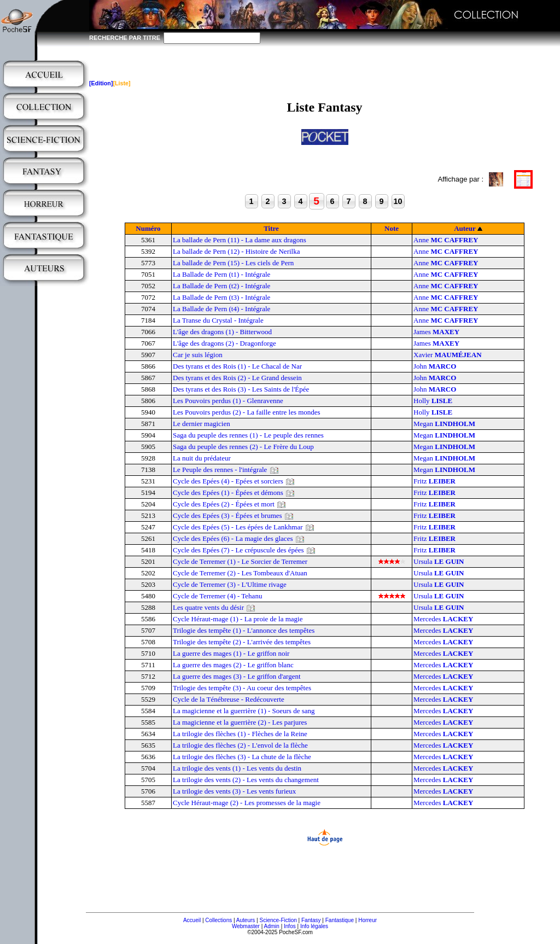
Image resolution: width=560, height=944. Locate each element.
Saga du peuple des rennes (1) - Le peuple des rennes (248, 435)
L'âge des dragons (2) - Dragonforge (224, 343)
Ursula (439, 561)
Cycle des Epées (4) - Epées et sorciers (228, 481)
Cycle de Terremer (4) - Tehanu (217, 596)
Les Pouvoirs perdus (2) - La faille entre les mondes (247, 412)
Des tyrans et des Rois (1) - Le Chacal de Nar (237, 366)
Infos (290, 926)
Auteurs (246, 920)
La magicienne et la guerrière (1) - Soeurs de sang (244, 711)
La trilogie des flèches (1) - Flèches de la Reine (240, 734)
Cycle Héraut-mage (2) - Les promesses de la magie (247, 803)
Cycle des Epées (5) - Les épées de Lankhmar (238, 527)
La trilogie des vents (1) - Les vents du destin (237, 768)
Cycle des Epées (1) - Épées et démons (228, 493)
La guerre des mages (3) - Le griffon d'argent (237, 676)
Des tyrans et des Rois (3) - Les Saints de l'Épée (241, 389)
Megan (444, 424)
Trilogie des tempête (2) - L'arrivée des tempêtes (242, 642)
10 (398, 201)
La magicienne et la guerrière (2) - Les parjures (240, 722)
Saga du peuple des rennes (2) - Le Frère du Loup (243, 447)
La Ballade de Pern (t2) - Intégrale (221, 286)
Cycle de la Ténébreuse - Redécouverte (229, 699)
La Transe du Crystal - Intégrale (218, 320)
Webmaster (246, 926)
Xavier (448, 355)
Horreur (367, 920)
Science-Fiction (278, 920)
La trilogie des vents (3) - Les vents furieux (234, 791)
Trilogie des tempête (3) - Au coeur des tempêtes (242, 688)
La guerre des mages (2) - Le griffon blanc (233, 665)
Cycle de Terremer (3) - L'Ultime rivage (230, 584)
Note (392, 228)
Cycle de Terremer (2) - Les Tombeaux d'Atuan (240, 573)
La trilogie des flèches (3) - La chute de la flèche (242, 757)
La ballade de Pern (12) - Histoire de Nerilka (236, 251)
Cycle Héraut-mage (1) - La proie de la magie (238, 619)
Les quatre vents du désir (208, 607)
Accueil (192, 920)
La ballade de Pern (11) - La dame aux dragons (240, 240)
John (435, 366)
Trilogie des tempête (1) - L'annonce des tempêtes (244, 630)
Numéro (148, 228)
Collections (218, 920)
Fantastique (340, 920)
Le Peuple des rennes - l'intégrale (220, 470)
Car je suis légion (198, 355)
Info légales (314, 926)
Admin (272, 926)
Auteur (465, 228)
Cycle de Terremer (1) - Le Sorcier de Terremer (240, 561)
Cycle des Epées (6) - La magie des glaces (233, 538)
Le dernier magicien (202, 424)
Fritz (434, 481)
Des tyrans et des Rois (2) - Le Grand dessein (237, 378)
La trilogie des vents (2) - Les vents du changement (246, 780)
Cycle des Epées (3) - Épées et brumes (227, 515)
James (436, 332)
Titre (271, 228)
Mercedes (443, 619)
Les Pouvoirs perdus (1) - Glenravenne (228, 401)
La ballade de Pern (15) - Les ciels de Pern (233, 263)
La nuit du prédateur (202, 458)
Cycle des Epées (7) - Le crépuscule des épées (238, 550)
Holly (433, 401)
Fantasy (311, 920)
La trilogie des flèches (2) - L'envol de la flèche (240, 745)
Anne (446, 240)
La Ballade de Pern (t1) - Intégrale (221, 274)
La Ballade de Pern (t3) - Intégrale (221, 297)
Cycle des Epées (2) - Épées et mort (224, 504)
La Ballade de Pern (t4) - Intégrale (221, 309)
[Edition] (101, 83)
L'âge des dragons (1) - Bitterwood (222, 332)
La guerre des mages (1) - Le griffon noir (231, 653)
